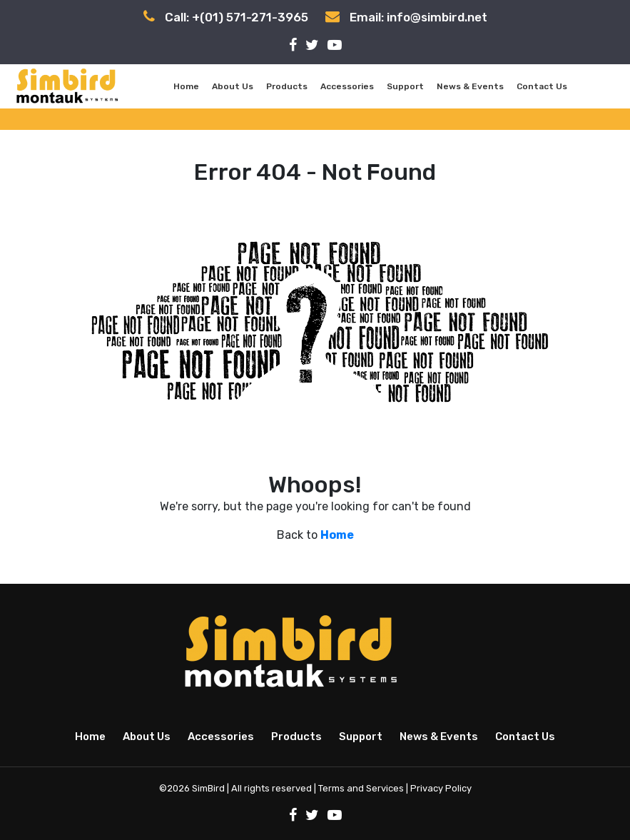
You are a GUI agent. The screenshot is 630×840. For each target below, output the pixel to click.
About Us (233, 86)
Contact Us (542, 86)
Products (287, 86)
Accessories (347, 86)
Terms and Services (361, 788)
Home (186, 86)
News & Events (470, 86)
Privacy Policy (441, 788)
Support (405, 86)
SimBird (208, 788)
